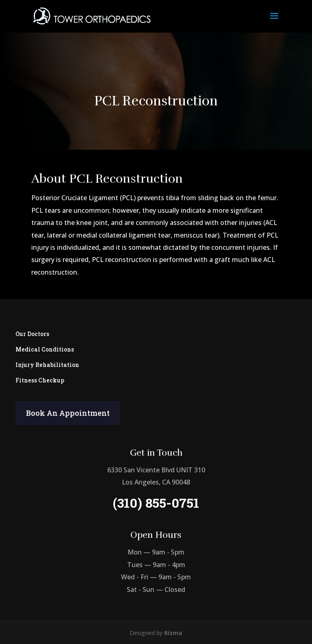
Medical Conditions (45, 348)
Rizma (173, 633)
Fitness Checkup (40, 378)
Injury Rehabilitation (47, 363)
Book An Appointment (68, 413)
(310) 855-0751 (156, 503)
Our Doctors (32, 332)
